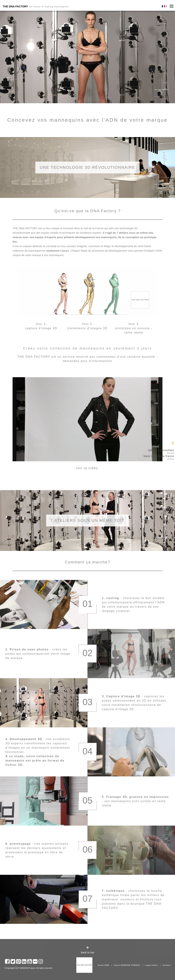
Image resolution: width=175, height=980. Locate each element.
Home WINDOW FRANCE (127, 965)
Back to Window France (159, 456)
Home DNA (104, 965)
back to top (87, 952)
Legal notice (151, 965)
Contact (166, 965)
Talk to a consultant (161, 450)
